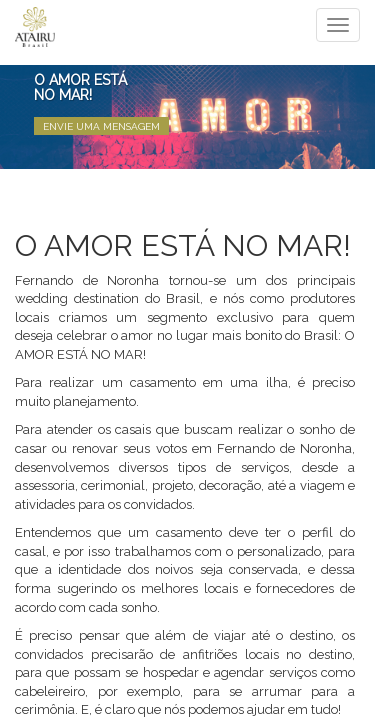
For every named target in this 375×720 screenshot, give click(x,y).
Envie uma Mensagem (101, 126)
